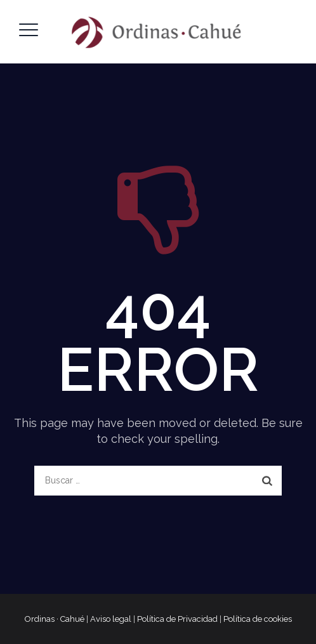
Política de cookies (258, 619)
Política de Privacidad (177, 619)
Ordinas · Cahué (55, 619)
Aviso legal (111, 619)
